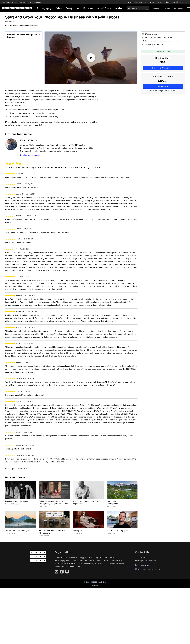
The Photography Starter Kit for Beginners (86, 502)
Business (88, 8)
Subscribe (166, 8)
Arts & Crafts (104, 8)
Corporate (155, 8)
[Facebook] (62, 572)
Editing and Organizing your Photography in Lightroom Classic (53, 502)
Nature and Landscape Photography (116, 502)
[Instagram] (67, 572)
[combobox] (138, 8)
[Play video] (91, 58)
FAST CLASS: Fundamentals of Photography (52, 532)
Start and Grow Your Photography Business (22, 36)
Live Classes (178, 8)
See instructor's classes (30, 155)
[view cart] (161, 2)
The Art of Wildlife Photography (19, 530)
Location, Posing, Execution (17, 501)
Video (58, 8)
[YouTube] (57, 572)
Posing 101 (77, 530)
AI (78, 8)
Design (69, 8)
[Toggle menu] (188, 8)
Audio (118, 8)
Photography (44, 8)
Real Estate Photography (117, 530)
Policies (95, 585)
